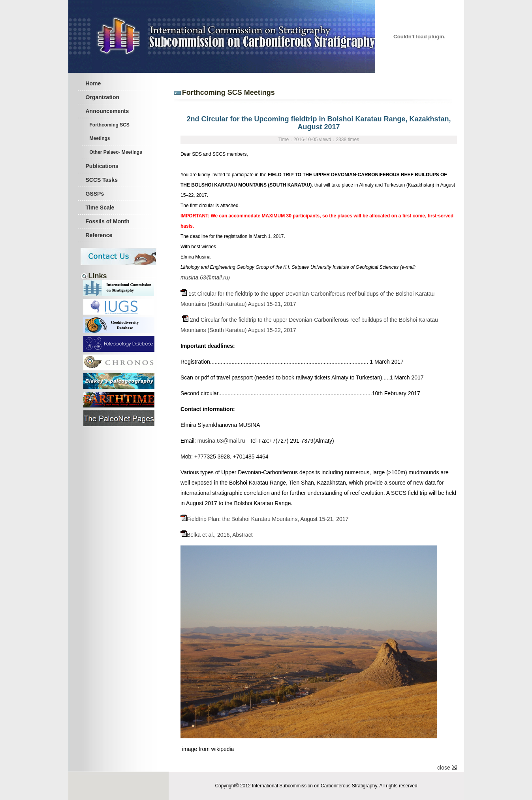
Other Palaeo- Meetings (116, 152)
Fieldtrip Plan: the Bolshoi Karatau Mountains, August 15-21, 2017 (264, 519)
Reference (99, 235)
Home (93, 83)
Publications (102, 166)
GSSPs (95, 194)
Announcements (107, 111)
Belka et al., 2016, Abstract (217, 535)
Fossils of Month (108, 221)
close (447, 768)
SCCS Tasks (102, 180)
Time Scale (100, 208)
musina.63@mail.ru (204, 277)
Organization (103, 97)
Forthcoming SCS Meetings (110, 132)
